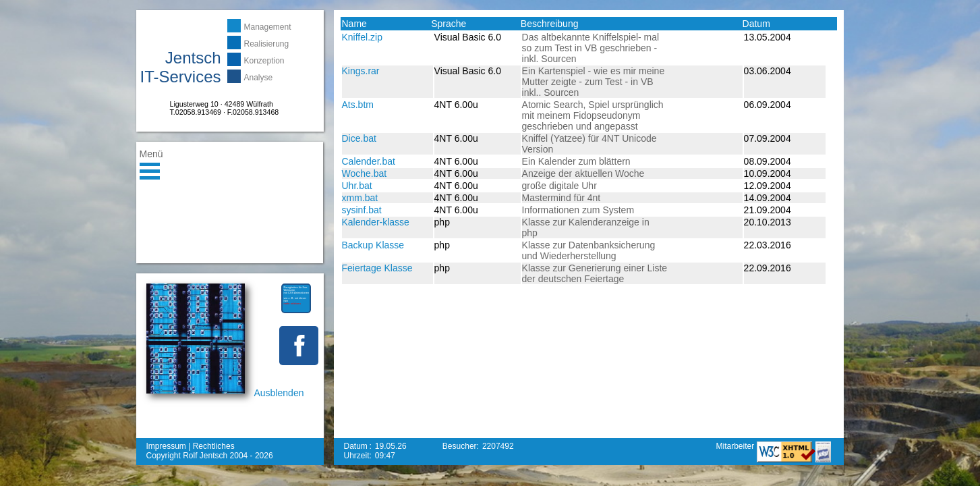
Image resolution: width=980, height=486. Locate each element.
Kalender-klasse (376, 222)
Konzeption (264, 61)
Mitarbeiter (736, 446)
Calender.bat (369, 161)
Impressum (166, 446)
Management (268, 27)
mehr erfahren (292, 303)
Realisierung (267, 44)
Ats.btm (358, 105)
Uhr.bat (357, 186)
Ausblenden (279, 393)
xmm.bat (360, 198)
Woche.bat (365, 173)
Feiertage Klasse (377, 268)
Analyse (259, 78)
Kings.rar (361, 71)
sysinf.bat (362, 210)
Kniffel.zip (362, 37)
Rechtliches (214, 446)
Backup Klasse (373, 245)
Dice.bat (359, 138)
